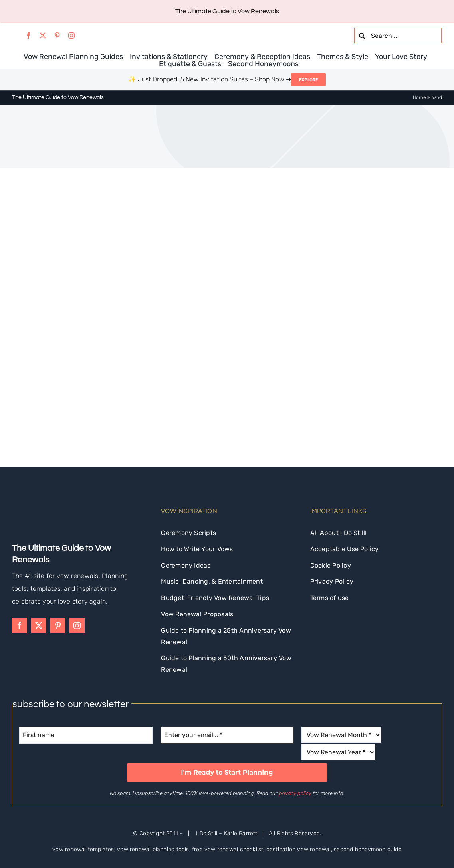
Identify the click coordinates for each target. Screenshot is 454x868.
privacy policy (295, 793)
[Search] (362, 36)
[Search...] (398, 36)
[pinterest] (57, 36)
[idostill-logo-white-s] (34, 502)
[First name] (86, 735)
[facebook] (28, 36)
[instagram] (71, 36)
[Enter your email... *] (227, 735)
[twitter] (43, 36)
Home (419, 97)
